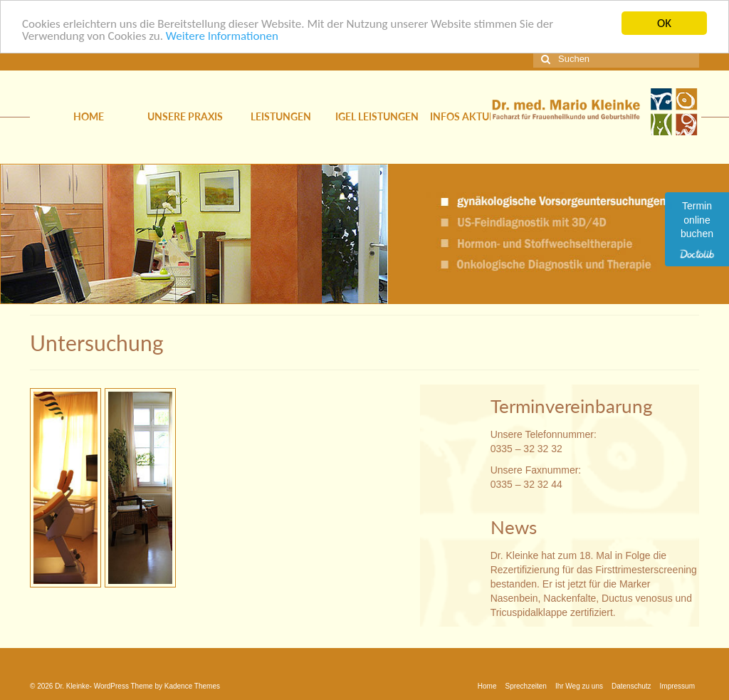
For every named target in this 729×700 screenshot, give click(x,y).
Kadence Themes (192, 685)
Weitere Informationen (222, 35)
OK (664, 23)
